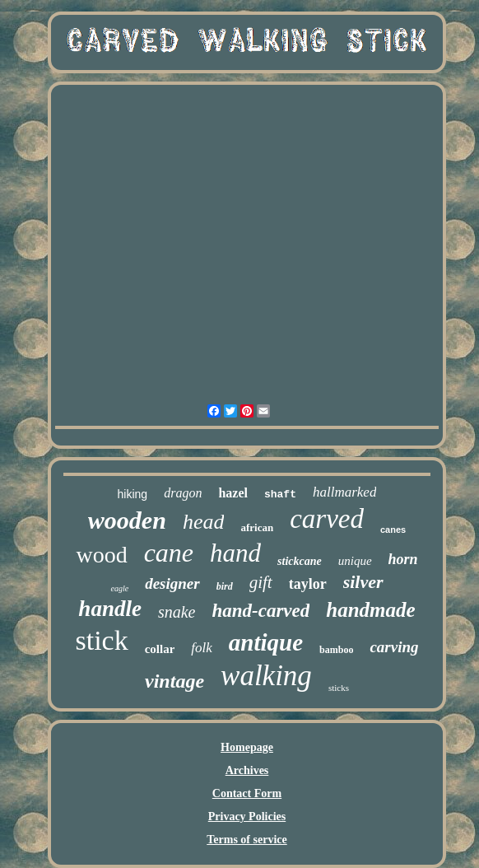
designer (172, 583)
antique (266, 642)
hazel (233, 493)
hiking (133, 494)
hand (235, 553)
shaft (280, 495)
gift (261, 582)
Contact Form (247, 793)
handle (110, 609)
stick (101, 640)
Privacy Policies (247, 817)
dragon (183, 493)
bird (225, 586)
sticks (339, 688)
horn (403, 559)
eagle (119, 588)
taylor (308, 584)
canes (393, 530)
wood (101, 555)
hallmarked (344, 492)
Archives (247, 770)
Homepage (247, 747)
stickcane (300, 561)
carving (394, 647)
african (257, 527)
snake (177, 612)
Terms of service (246, 840)
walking (266, 676)
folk (202, 648)
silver (363, 582)
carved (327, 519)
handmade (370, 610)
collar (160, 649)
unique (355, 561)
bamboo (336, 650)
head (204, 522)
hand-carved (260, 611)
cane (169, 553)
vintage (174, 681)
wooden (127, 520)
